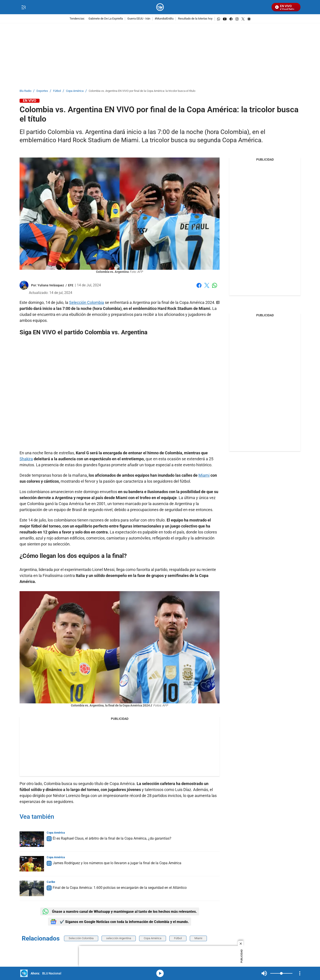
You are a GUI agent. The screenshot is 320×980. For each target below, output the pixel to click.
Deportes (42, 91)
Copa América (75, 91)
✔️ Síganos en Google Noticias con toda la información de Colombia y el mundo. (120, 922)
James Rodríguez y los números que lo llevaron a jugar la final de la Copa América (117, 863)
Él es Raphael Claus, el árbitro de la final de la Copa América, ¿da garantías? (112, 838)
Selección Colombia (87, 302)
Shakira (26, 459)
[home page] (160, 7)
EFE (71, 285)
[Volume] (281, 973)
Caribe (51, 882)
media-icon (160, 973)
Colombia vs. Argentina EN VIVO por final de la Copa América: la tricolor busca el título (142, 91)
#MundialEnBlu (164, 19)
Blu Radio (25, 91)
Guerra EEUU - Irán (139, 19)
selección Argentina (119, 938)
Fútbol (57, 91)
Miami (204, 475)
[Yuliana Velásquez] (51, 285)
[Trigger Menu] (23, 7)
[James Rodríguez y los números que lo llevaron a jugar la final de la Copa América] (32, 864)
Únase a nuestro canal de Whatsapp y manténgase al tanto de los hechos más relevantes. (120, 911)
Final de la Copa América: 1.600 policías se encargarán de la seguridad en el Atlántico (120, 888)
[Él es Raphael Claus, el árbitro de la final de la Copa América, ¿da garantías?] (32, 839)
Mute (264, 973)
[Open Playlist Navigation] (300, 973)
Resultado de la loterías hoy (195, 19)
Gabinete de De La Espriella (106, 19)
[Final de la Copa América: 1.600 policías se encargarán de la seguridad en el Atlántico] (32, 888)
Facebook (199, 285)
